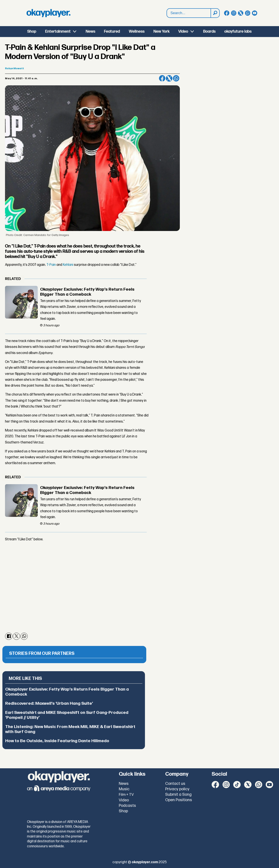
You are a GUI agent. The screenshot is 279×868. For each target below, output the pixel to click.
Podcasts (127, 806)
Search (167, 9)
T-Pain (51, 265)
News (90, 31)
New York (162, 31)
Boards (209, 31)
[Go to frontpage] (48, 13)
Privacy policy (177, 789)
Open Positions (179, 800)
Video (183, 31)
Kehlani (68, 265)
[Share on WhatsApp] (176, 78)
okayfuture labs (238, 31)
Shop (32, 31)
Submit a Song (178, 795)
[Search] (215, 13)
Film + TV (126, 795)
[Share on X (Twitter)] (169, 78)
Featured (112, 31)
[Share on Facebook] (162, 78)
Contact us (175, 784)
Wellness (137, 31)
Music (124, 789)
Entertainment (58, 31)
